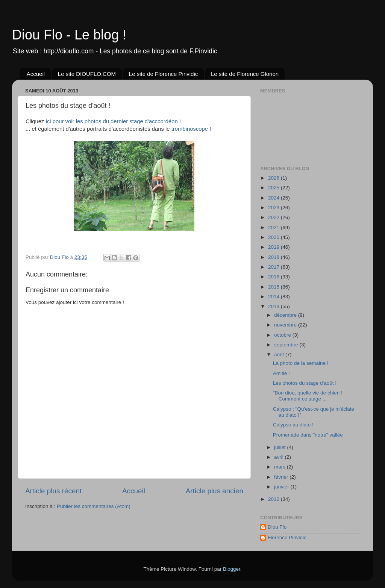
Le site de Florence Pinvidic (163, 74)
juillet (281, 447)
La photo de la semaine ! (301, 363)
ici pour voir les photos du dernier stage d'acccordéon (112, 121)
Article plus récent (53, 491)
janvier (282, 487)
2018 (274, 257)
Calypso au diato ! (293, 425)
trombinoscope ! (191, 129)
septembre (287, 345)
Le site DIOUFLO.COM (87, 74)
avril (280, 457)
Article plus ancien (214, 491)
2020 (274, 237)
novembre (286, 325)
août (280, 354)
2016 (274, 277)
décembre (286, 315)
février (282, 477)
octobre (283, 335)
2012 (274, 499)
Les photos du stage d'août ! (305, 383)
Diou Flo (277, 527)
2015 (274, 287)
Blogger (232, 569)
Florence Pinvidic (287, 537)
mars (280, 467)
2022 (274, 217)
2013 (274, 306)
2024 (274, 198)
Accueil (36, 74)
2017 (274, 267)
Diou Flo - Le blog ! (69, 35)
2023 (274, 208)
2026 (274, 178)
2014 (274, 297)
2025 (274, 188)
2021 (274, 227)
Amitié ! (281, 373)
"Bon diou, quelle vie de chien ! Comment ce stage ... (308, 396)
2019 (274, 247)
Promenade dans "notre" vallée (308, 435)
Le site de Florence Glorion (245, 74)
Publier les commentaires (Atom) (94, 506)
